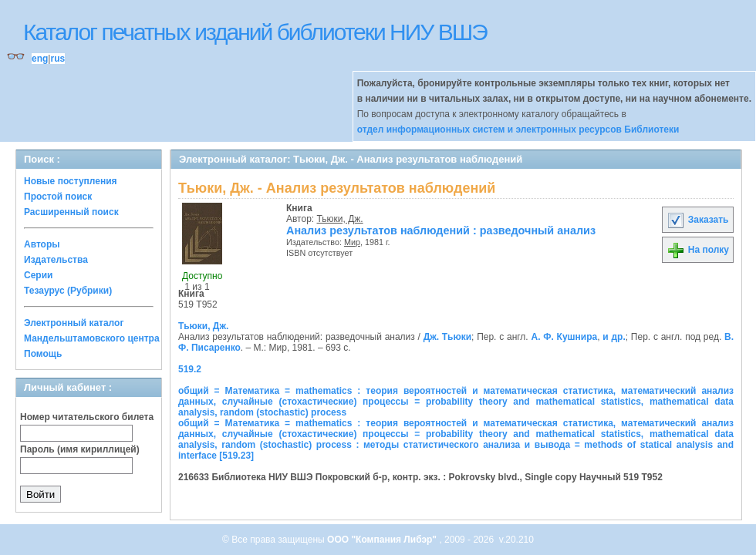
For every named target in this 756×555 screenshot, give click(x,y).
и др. (614, 337)
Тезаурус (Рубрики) (68, 291)
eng (40, 59)
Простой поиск (58, 197)
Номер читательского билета (87, 417)
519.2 (190, 369)
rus (57, 59)
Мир (352, 242)
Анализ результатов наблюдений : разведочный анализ (441, 230)
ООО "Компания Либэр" (383, 540)
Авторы (42, 244)
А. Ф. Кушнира (564, 337)
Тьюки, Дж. (340, 219)
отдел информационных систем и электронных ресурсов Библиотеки (518, 129)
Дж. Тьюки (447, 337)
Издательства (56, 260)
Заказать (697, 220)
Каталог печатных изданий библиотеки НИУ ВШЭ (255, 32)
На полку (698, 250)
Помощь (43, 354)
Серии (38, 275)
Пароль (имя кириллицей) (80, 449)
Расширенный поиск (71, 212)
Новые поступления (71, 181)
